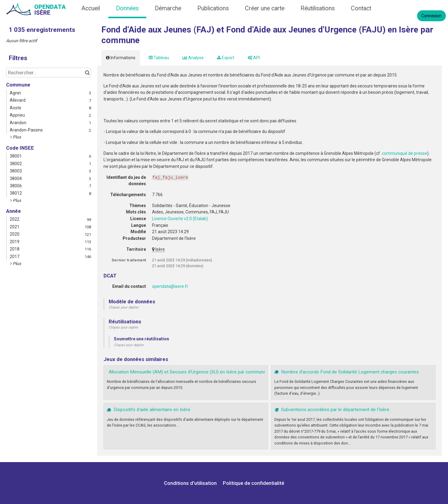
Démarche (168, 8)
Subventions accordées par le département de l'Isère (335, 410)
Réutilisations (318, 8)
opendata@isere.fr (170, 286)
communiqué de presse (404, 153)
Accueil (91, 8)
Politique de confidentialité (253, 483)
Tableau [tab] (159, 58)
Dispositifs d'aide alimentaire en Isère (152, 410)
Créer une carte (265, 8)
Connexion (431, 16)
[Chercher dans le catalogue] (87, 73)
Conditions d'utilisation (191, 483)
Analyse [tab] (193, 58)
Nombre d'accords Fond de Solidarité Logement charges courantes (350, 372)
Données (127, 8)
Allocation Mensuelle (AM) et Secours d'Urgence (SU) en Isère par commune (187, 372)
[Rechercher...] (49, 73)
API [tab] (254, 58)
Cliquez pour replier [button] (123, 327)
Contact (361, 8)
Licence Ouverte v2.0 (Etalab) (180, 219)
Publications (213, 8)
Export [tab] (226, 58)
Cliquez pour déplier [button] (124, 307)
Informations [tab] (121, 58)
